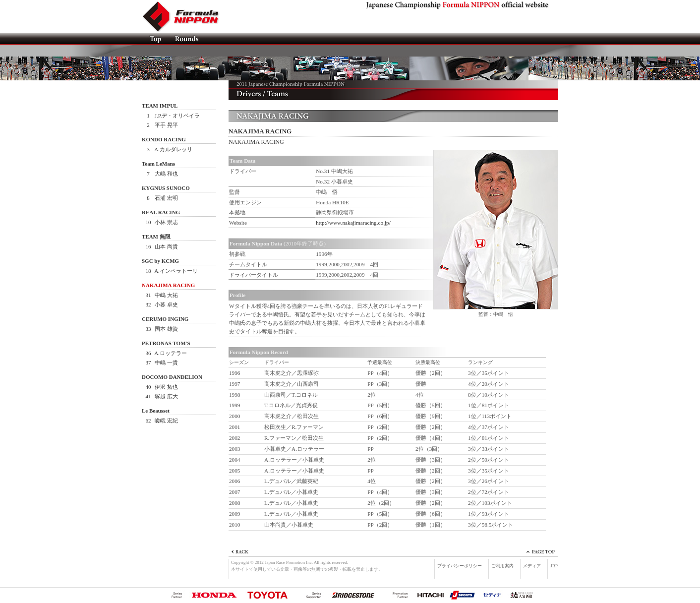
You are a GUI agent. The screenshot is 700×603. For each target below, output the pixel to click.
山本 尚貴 (161, 246)
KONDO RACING (164, 139)
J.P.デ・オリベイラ (172, 116)
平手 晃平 (161, 125)
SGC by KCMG (160, 261)
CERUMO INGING (165, 319)
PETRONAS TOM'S (166, 343)
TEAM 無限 (156, 237)
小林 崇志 (161, 222)
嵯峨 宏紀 (161, 421)
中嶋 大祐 (161, 295)
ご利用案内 (502, 566)
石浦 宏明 (161, 198)
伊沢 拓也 (161, 387)
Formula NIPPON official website (186, 16)
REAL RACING (161, 212)
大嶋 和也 (161, 174)
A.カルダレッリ (168, 149)
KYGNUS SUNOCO (166, 188)
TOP (155, 39)
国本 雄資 (161, 329)
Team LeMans (158, 164)
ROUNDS (186, 39)
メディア (532, 566)
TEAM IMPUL (160, 106)
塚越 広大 (161, 396)
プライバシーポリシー (460, 566)
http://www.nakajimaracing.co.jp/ (353, 223)
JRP (554, 566)
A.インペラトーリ (171, 271)
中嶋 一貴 (161, 362)
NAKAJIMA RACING (168, 285)
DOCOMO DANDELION (172, 377)
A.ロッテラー (166, 353)
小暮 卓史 (161, 304)
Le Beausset (156, 411)
